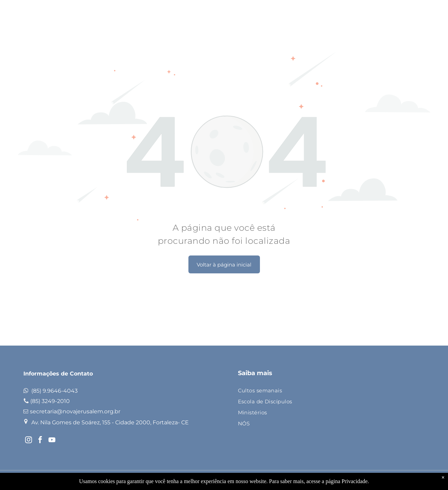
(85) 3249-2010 (50, 401)
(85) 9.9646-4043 (54, 391)
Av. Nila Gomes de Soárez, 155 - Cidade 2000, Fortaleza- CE (110, 422)
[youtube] (52, 441)
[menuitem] (329, 391)
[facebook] (40, 441)
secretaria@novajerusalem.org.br (75, 411)
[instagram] (29, 441)
